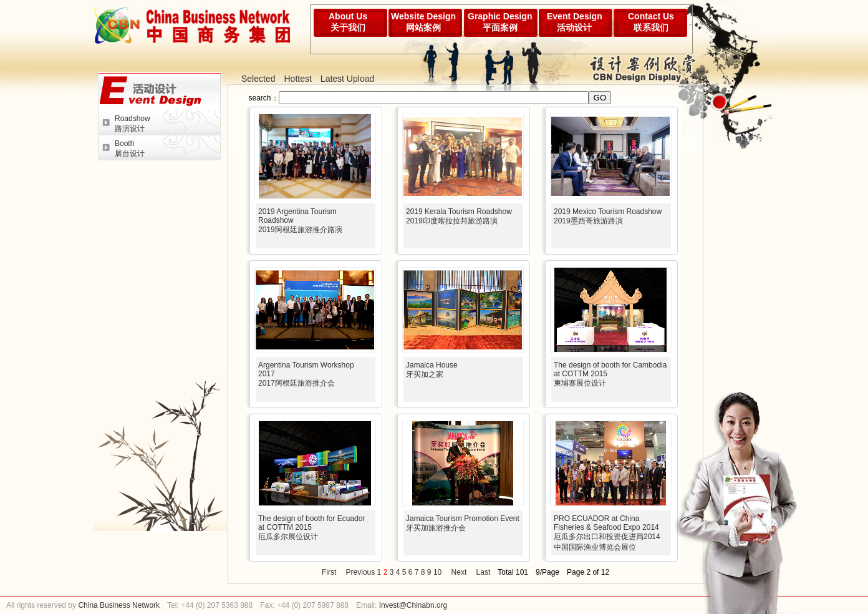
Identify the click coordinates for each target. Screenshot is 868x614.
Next (459, 572)
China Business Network (118, 605)
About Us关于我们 (348, 22)
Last (484, 572)
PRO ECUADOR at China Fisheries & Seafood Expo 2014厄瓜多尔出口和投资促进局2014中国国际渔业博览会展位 (607, 533)
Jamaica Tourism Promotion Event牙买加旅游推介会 (463, 523)
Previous (361, 572)
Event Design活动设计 (575, 22)
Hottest (297, 79)
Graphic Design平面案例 (500, 22)
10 (437, 572)
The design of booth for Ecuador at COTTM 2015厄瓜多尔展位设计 (311, 528)
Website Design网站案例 (423, 22)
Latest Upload (347, 79)
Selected (258, 79)
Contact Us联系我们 (651, 22)
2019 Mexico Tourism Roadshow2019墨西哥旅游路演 (608, 216)
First (329, 572)
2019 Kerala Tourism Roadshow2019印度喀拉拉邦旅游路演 (459, 216)
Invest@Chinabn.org (413, 605)
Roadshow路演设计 (133, 124)
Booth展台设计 (130, 149)
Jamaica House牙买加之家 (432, 370)
